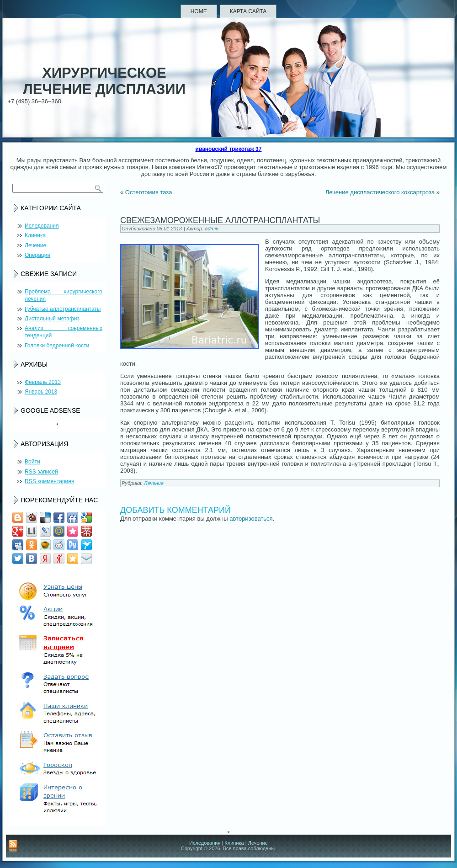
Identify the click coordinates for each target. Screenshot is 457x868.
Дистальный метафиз (52, 319)
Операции (37, 255)
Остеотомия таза (149, 192)
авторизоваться (251, 519)
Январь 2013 (41, 392)
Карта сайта (248, 11)
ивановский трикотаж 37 (229, 149)
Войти (32, 462)
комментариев (49, 481)
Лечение (35, 245)
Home (199, 11)
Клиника (35, 235)
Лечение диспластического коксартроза (380, 192)
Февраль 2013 (43, 382)
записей (41, 472)
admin (212, 229)
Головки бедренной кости (57, 346)
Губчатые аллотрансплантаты (63, 309)
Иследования (42, 226)
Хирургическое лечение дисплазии (104, 81)
